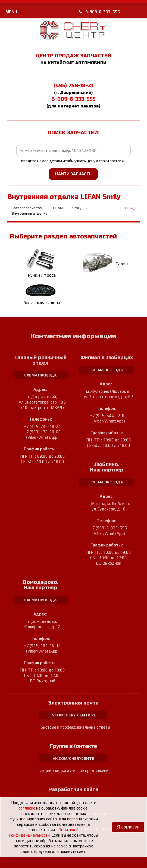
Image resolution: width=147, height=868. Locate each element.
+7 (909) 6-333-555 (109, 528)
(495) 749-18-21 (73, 86)
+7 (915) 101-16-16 (43, 646)
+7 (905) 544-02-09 (109, 416)
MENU (11, 12)
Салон (122, 264)
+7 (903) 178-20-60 (43, 432)
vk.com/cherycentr (73, 758)
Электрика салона (42, 303)
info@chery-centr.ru (73, 715)
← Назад (128, 208)
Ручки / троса (42, 275)
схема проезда (40, 375)
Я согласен (128, 827)
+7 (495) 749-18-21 (43, 426)
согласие (27, 808)
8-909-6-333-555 (99, 12)
